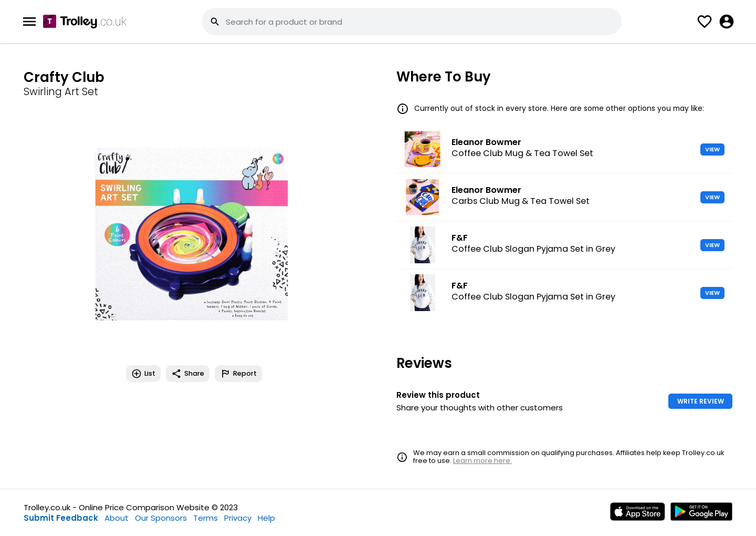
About (117, 518)
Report (238, 374)
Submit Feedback (61, 518)
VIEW (712, 149)
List (143, 374)
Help (266, 518)
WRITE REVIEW (701, 401)
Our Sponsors (161, 518)
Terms (206, 518)
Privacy (238, 518)
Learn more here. (482, 461)
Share (188, 374)
